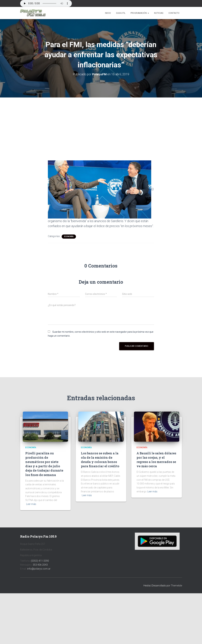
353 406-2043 (40, 565)
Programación (140, 13)
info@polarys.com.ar (39, 569)
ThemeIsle (176, 586)
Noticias (159, 13)
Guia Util (121, 13)
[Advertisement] (101, 123)
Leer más (31, 504)
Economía (69, 236)
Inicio (108, 13)
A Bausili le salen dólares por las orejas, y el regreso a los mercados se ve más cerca (156, 460)
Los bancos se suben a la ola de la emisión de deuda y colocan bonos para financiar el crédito (100, 460)
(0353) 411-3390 (40, 561)
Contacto (174, 13)
